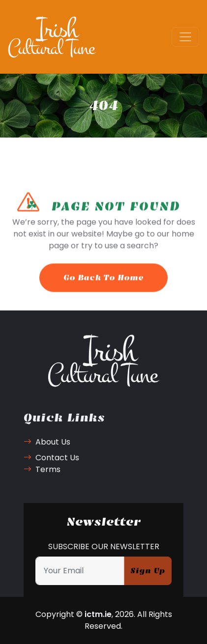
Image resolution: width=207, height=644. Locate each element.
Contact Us (51, 458)
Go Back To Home (103, 282)
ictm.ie (98, 614)
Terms (42, 469)
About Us (47, 442)
